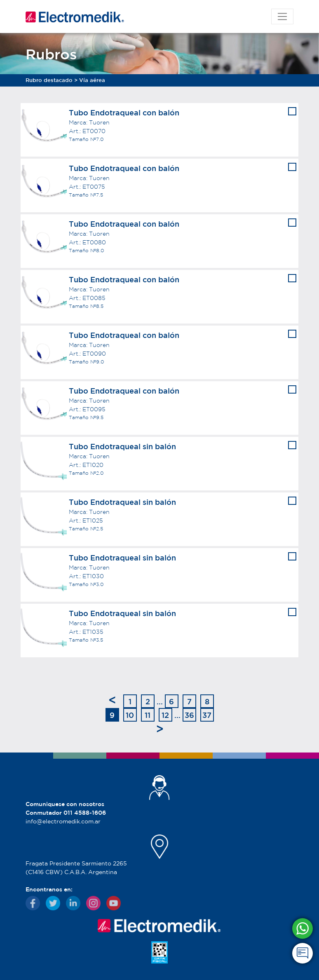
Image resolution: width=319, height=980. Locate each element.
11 (148, 715)
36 (189, 715)
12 (165, 715)
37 (207, 715)
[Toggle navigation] (282, 16)
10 (130, 715)
